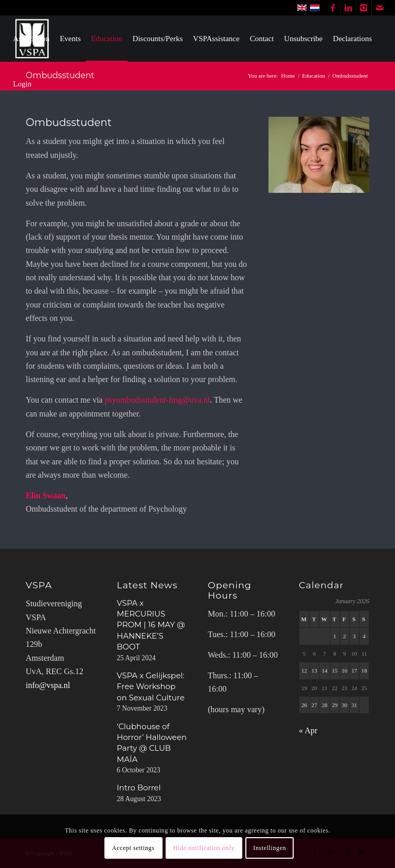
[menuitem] (31, 39)
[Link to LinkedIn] (348, 8)
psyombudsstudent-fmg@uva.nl (157, 400)
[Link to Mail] (380, 8)
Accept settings (133, 848)
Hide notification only (204, 848)
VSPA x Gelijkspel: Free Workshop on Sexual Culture (151, 686)
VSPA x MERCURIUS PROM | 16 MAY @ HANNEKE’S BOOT (151, 625)
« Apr (308, 730)
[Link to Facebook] (333, 8)
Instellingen (270, 848)
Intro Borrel (139, 788)
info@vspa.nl (48, 685)
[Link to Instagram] (364, 8)
